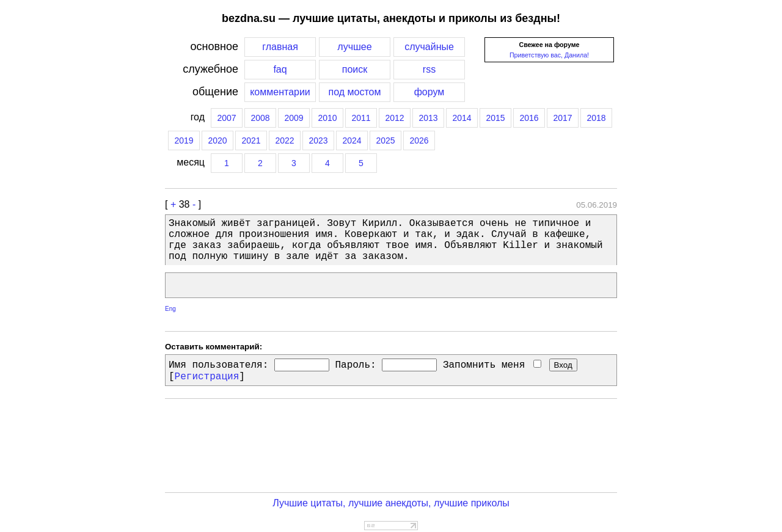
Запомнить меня (492, 365)
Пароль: (355, 365)
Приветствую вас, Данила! (549, 55)
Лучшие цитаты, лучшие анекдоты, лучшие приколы (391, 503)
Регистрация (207, 377)
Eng (170, 309)
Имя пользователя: (218, 365)
